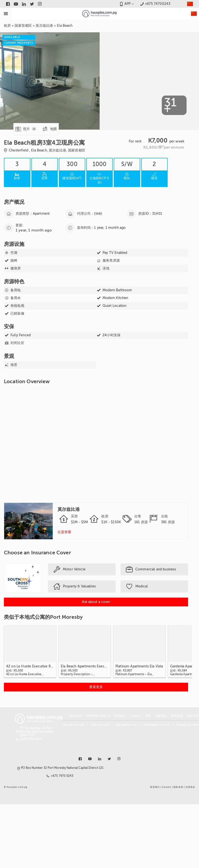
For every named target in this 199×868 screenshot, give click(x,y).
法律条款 (161, 716)
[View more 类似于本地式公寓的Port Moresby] (96, 687)
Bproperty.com (126, 725)
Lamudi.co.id (100, 725)
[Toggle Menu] (6, 14)
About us (75, 716)
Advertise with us (98, 716)
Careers (135, 716)
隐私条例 (177, 716)
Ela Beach (65, 26)
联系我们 (120, 716)
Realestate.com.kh (157, 725)
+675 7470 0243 (31, 739)
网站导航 (193, 716)
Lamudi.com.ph (73, 725)
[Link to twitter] (32, 4)
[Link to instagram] (40, 4)
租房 (7, 26)
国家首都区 (23, 26)
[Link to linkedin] (24, 4)
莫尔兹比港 (44, 26)
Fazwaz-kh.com (188, 725)
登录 (148, 716)
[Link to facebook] (8, 4)
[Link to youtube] (16, 4)
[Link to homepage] (99, 14)
